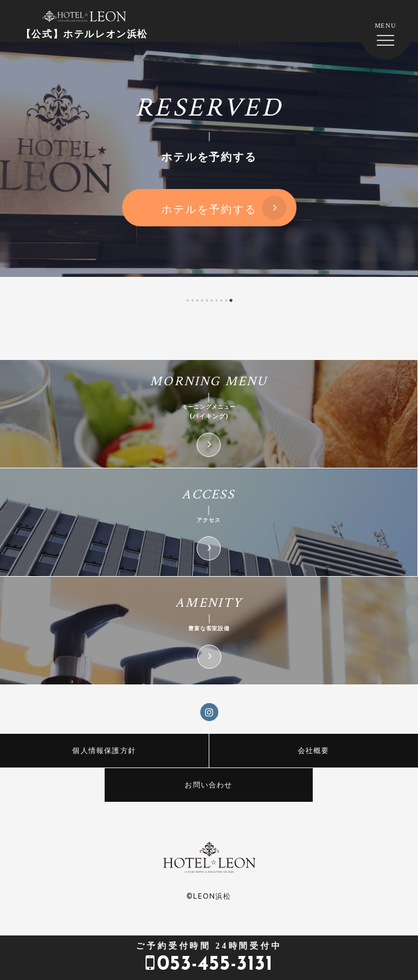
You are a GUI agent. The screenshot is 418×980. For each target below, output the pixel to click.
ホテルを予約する (209, 209)
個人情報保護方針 (104, 750)
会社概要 (314, 750)
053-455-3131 (209, 958)
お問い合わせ (208, 785)
